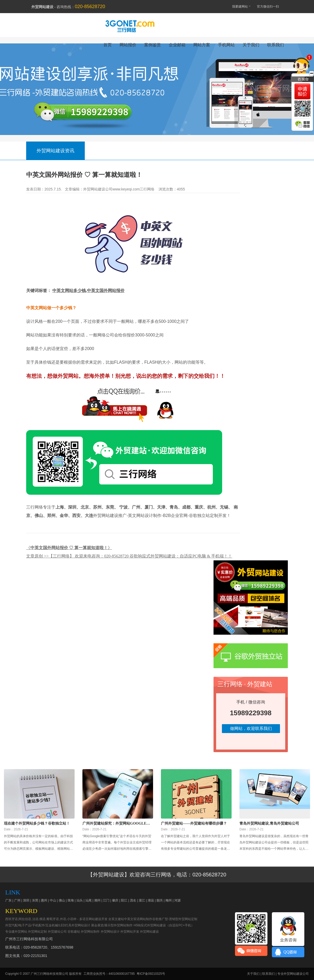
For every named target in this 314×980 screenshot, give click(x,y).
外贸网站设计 (110, 932)
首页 (108, 45)
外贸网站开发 (130, 932)
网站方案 (202, 45)
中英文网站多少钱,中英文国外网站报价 (88, 291)
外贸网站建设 (149, 932)
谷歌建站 (74, 932)
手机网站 (226, 45)
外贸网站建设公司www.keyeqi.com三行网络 (119, 189)
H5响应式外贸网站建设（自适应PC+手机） (164, 925)
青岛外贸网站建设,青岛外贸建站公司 (269, 823)
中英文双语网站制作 (138, 919)
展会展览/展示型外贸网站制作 (112, 925)
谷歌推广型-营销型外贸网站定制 (175, 919)
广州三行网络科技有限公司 (49, 974)
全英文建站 (116, 919)
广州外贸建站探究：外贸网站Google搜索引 (116, 824)
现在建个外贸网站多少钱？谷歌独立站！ (37, 823)
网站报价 (128, 45)
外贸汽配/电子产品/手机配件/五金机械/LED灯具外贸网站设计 (48, 925)
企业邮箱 (177, 45)
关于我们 (251, 45)
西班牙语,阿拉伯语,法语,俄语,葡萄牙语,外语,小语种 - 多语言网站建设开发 (56, 919)
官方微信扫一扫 (270, 7)
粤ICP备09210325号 (151, 974)
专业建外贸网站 (16, 932)
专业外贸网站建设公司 (293, 974)
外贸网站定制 (37, 932)
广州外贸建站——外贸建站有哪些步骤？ (194, 823)
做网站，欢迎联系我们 (251, 728)
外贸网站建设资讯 (55, 151)
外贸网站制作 (90, 932)
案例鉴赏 (153, 45)
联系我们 (276, 45)
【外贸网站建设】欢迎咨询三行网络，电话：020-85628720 (157, 875)
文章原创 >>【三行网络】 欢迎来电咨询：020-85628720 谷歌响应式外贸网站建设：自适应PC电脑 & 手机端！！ (129, 556)
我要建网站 (239, 6)
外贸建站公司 (57, 932)
